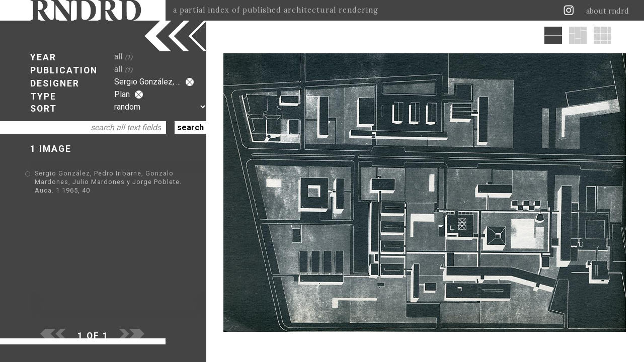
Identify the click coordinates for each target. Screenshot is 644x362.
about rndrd (608, 11)
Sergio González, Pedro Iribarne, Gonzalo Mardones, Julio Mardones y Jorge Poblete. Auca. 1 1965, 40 (108, 182)
